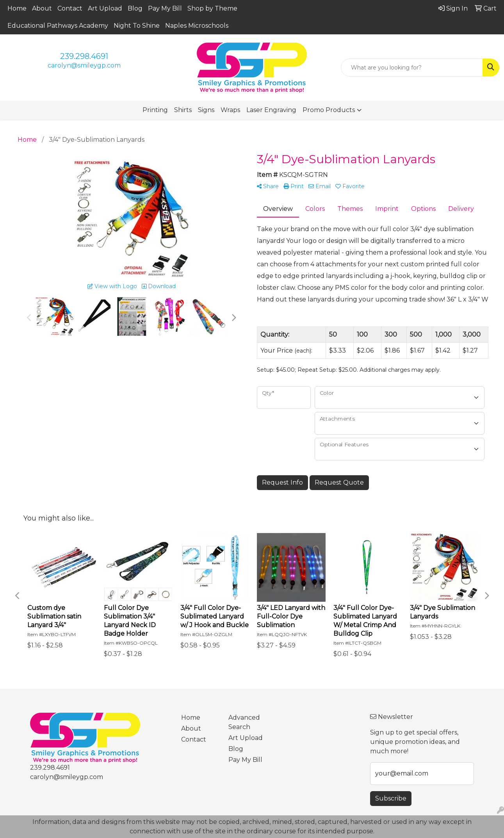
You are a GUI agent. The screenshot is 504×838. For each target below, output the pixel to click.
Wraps (230, 110)
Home (17, 8)
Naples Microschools (197, 26)
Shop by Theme (212, 8)
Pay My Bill (165, 8)
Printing (155, 110)
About (42, 8)
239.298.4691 (84, 56)
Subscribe (391, 798)
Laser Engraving (271, 110)
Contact (70, 8)
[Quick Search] (412, 68)
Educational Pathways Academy (58, 26)
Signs (206, 110)
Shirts (183, 110)
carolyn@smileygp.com (84, 65)
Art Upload (105, 8)
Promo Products (329, 110)
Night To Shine (137, 26)
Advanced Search (244, 722)
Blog (135, 8)
